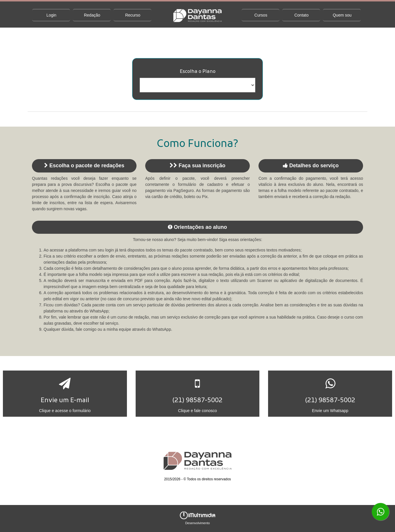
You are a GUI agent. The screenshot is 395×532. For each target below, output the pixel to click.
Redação (92, 15)
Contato (301, 15)
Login (51, 15)
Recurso (133, 15)
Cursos (261, 15)
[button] (65, 394)
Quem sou (342, 15)
